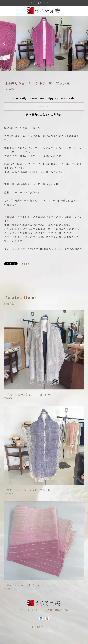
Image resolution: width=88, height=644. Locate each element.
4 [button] (45, 74)
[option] (44, 44)
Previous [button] (5, 44)
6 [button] (50, 74)
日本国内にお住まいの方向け (44, 115)
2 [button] (41, 74)
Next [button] (83, 44)
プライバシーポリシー (30, 610)
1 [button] (39, 74)
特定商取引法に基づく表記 (56, 610)
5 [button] (48, 74)
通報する (26, 264)
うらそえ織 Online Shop (44, 3)
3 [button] (43, 74)
